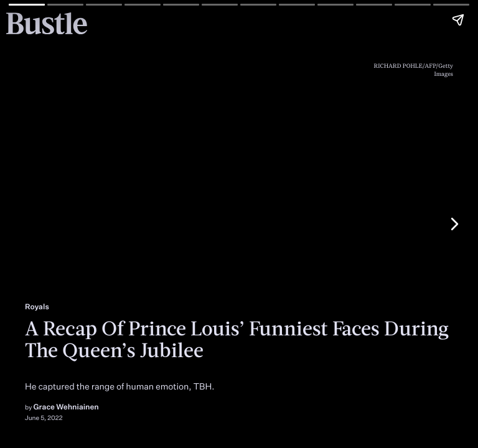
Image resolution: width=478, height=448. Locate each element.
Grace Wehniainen (66, 407)
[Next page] (454, 224)
